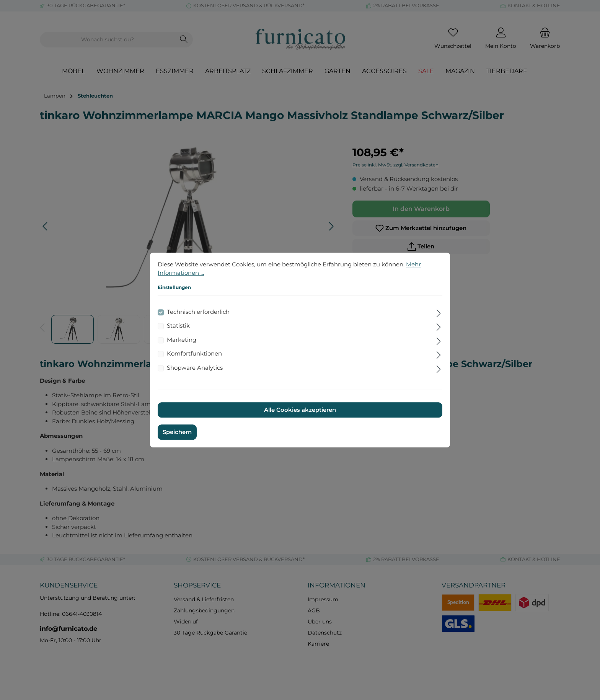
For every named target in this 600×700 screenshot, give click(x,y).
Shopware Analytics (195, 368)
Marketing (182, 340)
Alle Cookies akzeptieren (300, 410)
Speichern (177, 432)
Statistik (178, 326)
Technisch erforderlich (198, 312)
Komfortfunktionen (194, 353)
